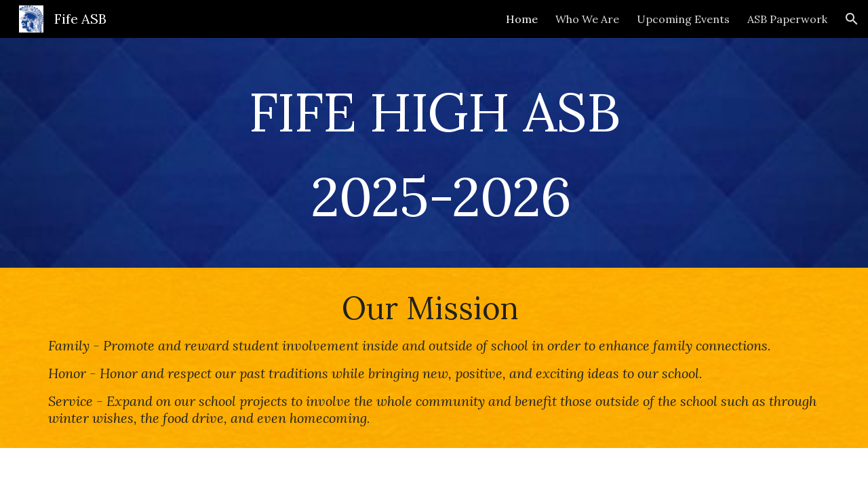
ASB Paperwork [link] (787, 19)
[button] (852, 19)
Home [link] (522, 19)
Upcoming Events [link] (683, 19)
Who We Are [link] (587, 19)
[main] (434, 153)
